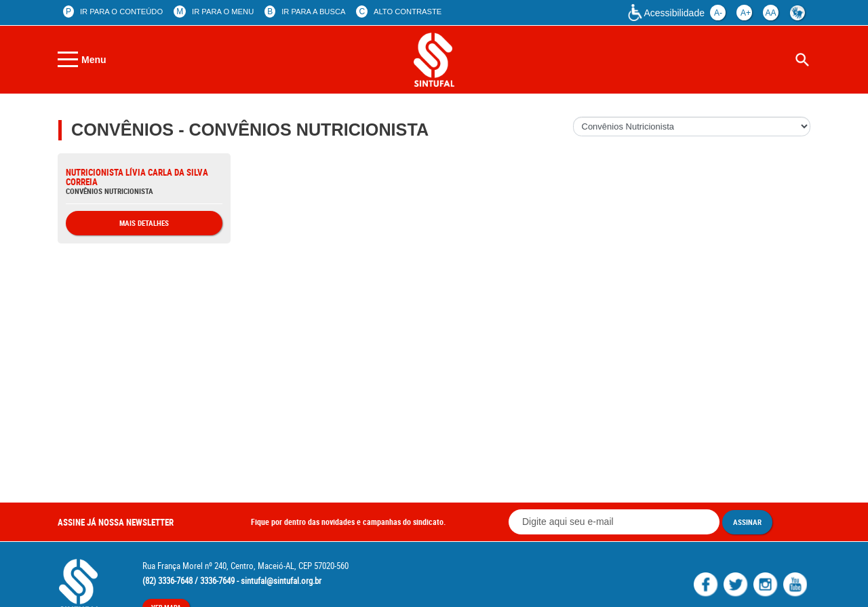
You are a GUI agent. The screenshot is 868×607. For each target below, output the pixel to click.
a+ (746, 13)
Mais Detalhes (144, 223)
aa (770, 13)
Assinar (747, 522)
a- (718, 13)
